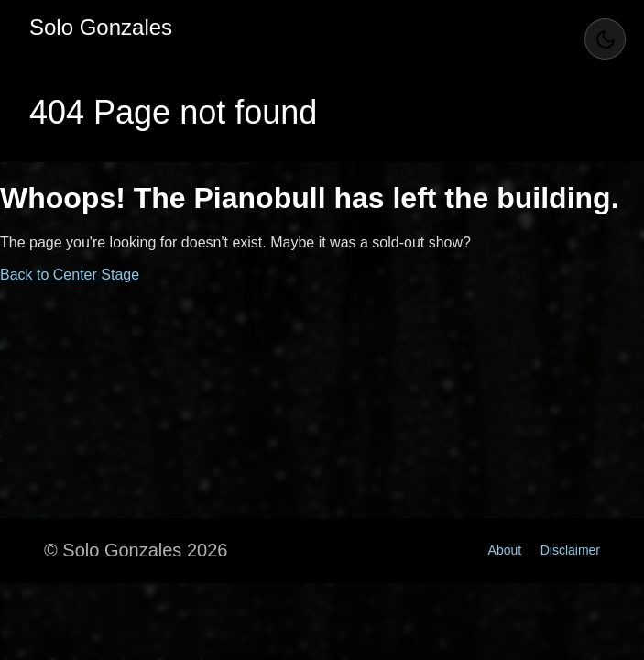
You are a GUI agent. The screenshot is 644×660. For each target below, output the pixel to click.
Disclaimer (570, 550)
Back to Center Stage (70, 275)
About (505, 550)
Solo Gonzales (101, 27)
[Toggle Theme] (605, 39)
